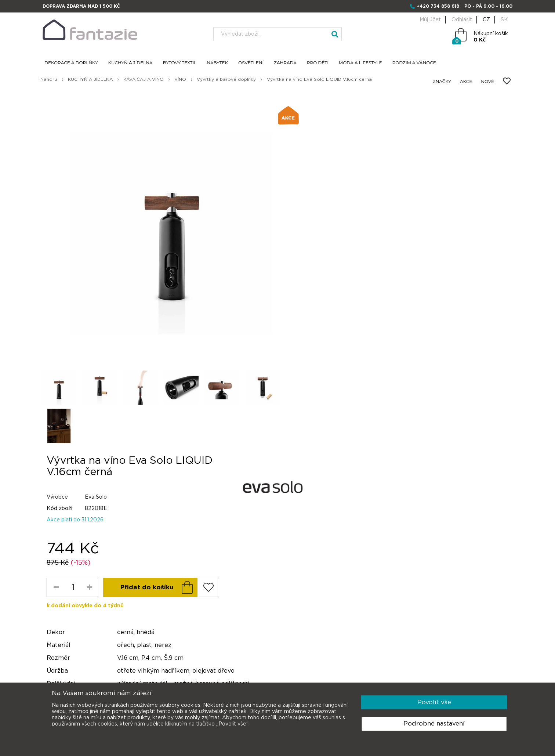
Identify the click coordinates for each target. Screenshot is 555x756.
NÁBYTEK (217, 63)
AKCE (466, 82)
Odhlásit (462, 20)
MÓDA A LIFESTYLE (360, 63)
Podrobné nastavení (434, 724)
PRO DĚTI (318, 63)
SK (504, 20)
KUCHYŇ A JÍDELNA (130, 63)
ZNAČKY (442, 82)
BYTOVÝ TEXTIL (180, 63)
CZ (486, 20)
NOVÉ (487, 82)
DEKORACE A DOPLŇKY (71, 63)
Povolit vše (434, 702)
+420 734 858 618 (438, 6)
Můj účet (430, 20)
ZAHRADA (285, 63)
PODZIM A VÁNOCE (414, 63)
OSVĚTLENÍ (251, 63)
